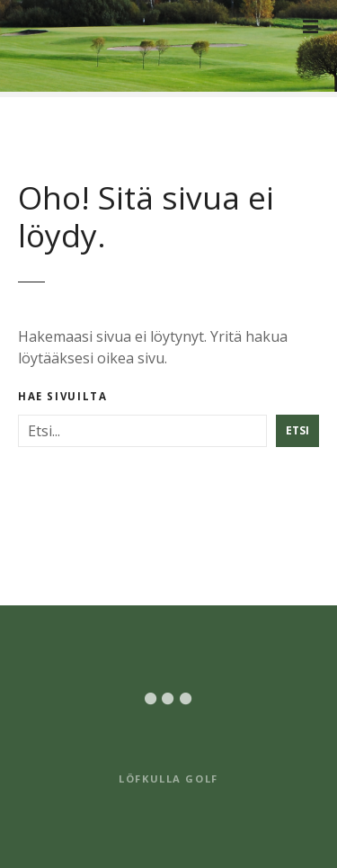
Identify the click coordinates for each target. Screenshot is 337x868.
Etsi (297, 430)
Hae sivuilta (62, 397)
